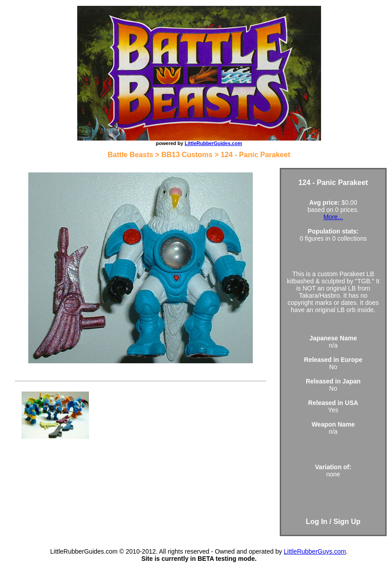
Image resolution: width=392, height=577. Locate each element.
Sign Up (347, 522)
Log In (317, 522)
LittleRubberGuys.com (315, 551)
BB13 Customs (187, 155)
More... (333, 217)
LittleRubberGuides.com (213, 143)
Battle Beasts (130, 155)
